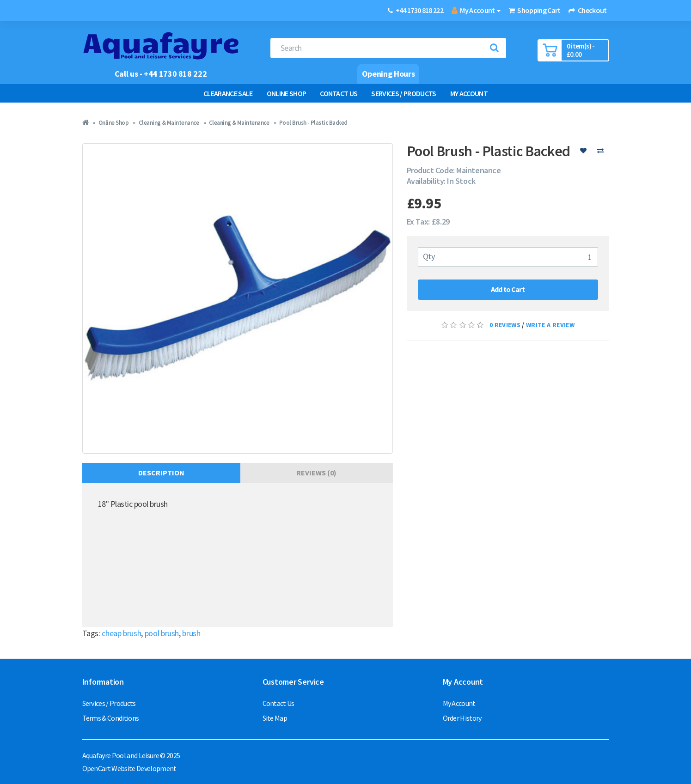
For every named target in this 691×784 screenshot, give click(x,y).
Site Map (275, 718)
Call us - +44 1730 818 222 (161, 74)
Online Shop (287, 93)
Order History (462, 718)
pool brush (162, 633)
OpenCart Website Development (129, 768)
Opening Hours (388, 74)
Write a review (550, 325)
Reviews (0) (316, 473)
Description (161, 473)
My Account (469, 93)
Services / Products (404, 93)
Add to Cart (508, 289)
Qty (429, 256)
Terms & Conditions (111, 718)
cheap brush (121, 633)
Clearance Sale (228, 93)
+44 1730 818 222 (419, 10)
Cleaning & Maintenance (169, 123)
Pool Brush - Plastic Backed (313, 123)
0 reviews (505, 325)
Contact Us (339, 93)
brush (191, 633)
